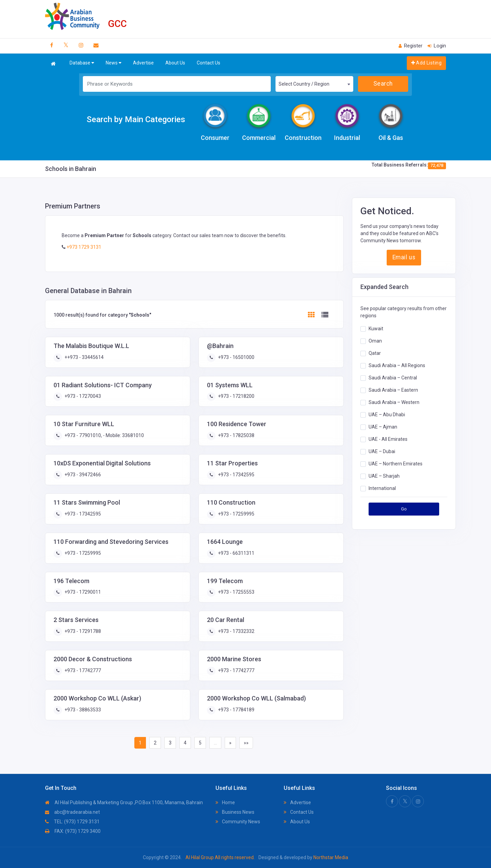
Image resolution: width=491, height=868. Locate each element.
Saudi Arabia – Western (394, 402)
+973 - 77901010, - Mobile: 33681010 (104, 435)
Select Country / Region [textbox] (304, 84)
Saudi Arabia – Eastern (393, 390)
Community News (238, 822)
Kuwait (376, 329)
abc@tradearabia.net (72, 812)
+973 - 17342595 (236, 475)
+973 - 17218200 (236, 396)
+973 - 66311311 (236, 553)
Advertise (143, 63)
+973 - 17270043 (82, 396)
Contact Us (209, 63)
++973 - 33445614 (84, 357)
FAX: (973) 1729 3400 (73, 831)
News (114, 63)
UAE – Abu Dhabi (387, 415)
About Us (175, 63)
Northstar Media (330, 857)
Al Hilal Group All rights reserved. (220, 857)
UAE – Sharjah (384, 476)
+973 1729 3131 (83, 247)
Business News (235, 812)
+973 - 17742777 (82, 670)
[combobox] (314, 84)
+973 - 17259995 (236, 514)
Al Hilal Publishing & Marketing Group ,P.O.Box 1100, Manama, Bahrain (124, 802)
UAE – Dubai (382, 451)
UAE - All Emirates (388, 439)
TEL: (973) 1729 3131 (72, 822)
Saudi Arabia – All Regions (397, 365)
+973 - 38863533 (82, 710)
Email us (404, 257)
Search (383, 84)
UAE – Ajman (383, 427)
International (382, 488)
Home (225, 802)
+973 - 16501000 (236, 357)
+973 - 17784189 (236, 710)
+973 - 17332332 (236, 631)
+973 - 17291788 (82, 631)
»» (246, 743)
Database (82, 63)
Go (404, 509)
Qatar (375, 353)
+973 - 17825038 (236, 435)
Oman (375, 341)
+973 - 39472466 (82, 475)
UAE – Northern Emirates (396, 464)
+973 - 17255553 (236, 592)
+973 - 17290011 (82, 592)
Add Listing (426, 63)
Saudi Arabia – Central (393, 378)
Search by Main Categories (136, 119)
